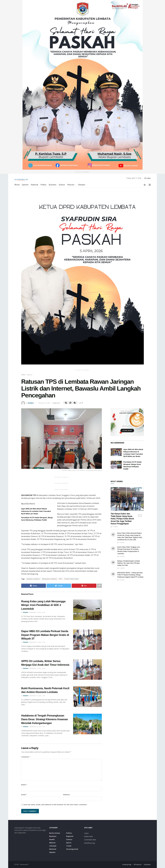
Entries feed (88, 836)
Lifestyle (81, 185)
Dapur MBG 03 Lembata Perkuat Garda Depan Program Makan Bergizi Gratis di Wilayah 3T (45, 635)
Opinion (25, 185)
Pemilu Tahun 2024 (71, 579)
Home (23, 375)
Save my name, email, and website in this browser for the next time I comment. (55, 805)
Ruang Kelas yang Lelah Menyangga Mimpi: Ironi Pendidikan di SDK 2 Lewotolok (43, 605)
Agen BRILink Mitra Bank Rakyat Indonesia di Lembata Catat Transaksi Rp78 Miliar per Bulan (36, 511)
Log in (86, 833)
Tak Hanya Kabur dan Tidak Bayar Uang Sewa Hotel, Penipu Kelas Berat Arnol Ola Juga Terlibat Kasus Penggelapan (122, 519)
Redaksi (31, 403)
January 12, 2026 (35, 696)
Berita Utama (55, 833)
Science (62, 185)
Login (148, 178)
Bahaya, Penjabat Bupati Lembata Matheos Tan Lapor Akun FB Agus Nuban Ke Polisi (129, 563)
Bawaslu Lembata (33, 579)
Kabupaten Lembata (49, 579)
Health (52, 839)
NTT (61, 579)
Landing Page (127, 864)
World (17, 185)
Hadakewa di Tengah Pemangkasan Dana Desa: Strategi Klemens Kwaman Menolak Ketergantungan (45, 719)
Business (53, 185)
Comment (26, 757)
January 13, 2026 (35, 642)
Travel (69, 846)
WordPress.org (89, 843)
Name (24, 785)
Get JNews (147, 864)
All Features (138, 864)
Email (24, 795)
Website (66, 795)
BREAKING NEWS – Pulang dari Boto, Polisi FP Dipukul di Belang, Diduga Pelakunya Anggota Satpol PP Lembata (130, 575)
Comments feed (90, 840)
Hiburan (71, 185)
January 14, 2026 (35, 612)
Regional (30, 375)
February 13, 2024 (44, 403)
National (35, 185)
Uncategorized (72, 849)
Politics (43, 185)
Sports (69, 843)
